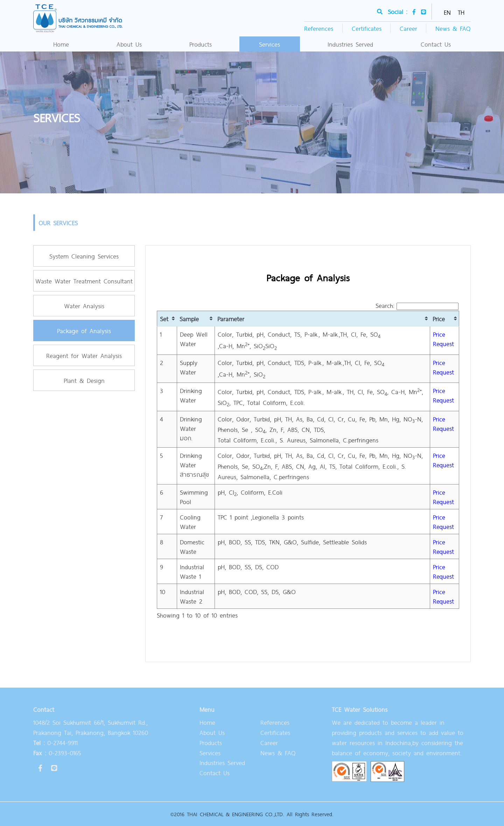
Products (201, 44)
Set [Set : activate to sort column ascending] (164, 319)
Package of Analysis (84, 331)
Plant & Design (84, 380)
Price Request (443, 339)
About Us (129, 44)
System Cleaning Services (84, 256)
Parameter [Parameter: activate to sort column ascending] (231, 319)
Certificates (367, 28)
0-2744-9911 (55, 742)
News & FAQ (453, 28)
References (319, 28)
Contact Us (436, 44)
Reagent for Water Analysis (84, 355)
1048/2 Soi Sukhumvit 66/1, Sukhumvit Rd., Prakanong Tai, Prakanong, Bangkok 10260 (91, 727)
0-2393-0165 (57, 753)
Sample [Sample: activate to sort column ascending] (189, 319)
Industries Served (350, 44)
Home (61, 44)
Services (269, 44)
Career (408, 28)
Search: (417, 305)
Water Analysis (84, 306)
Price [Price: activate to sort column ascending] (439, 319)
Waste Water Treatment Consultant (84, 281)
